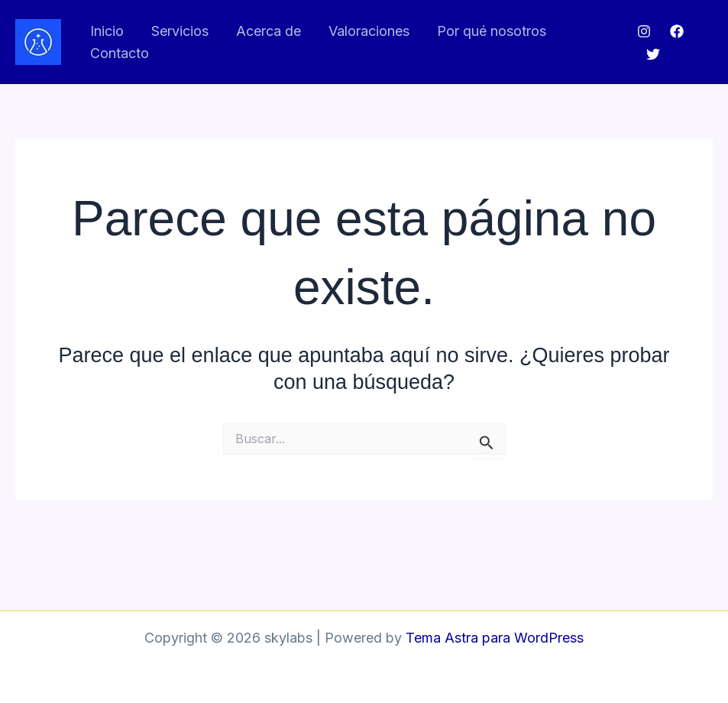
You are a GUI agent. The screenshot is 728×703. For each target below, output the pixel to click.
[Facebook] (677, 31)
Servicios (180, 31)
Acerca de (269, 31)
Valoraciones (369, 31)
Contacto (120, 53)
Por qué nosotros (492, 31)
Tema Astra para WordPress (495, 638)
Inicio (107, 31)
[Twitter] (653, 54)
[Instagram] (644, 31)
